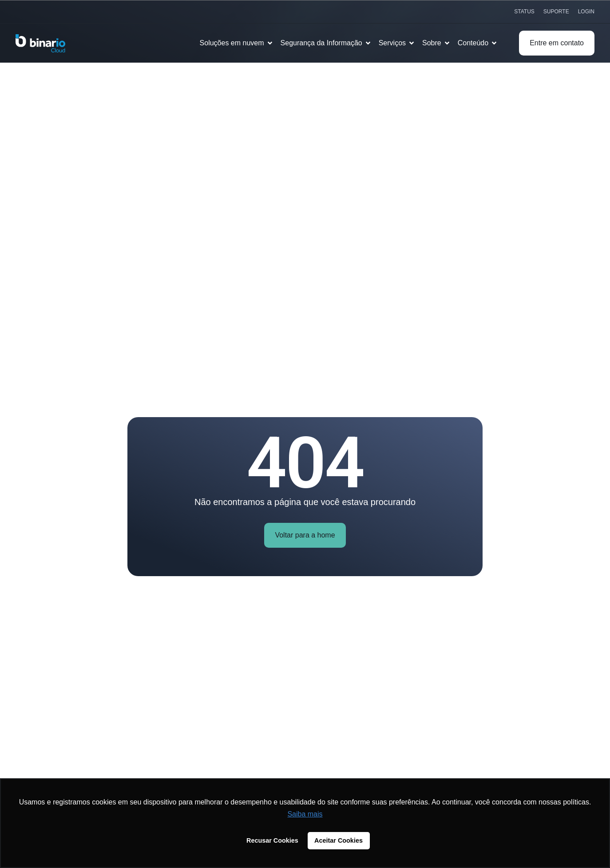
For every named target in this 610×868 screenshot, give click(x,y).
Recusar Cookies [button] (272, 840)
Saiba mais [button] (305, 814)
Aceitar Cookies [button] (339, 840)
